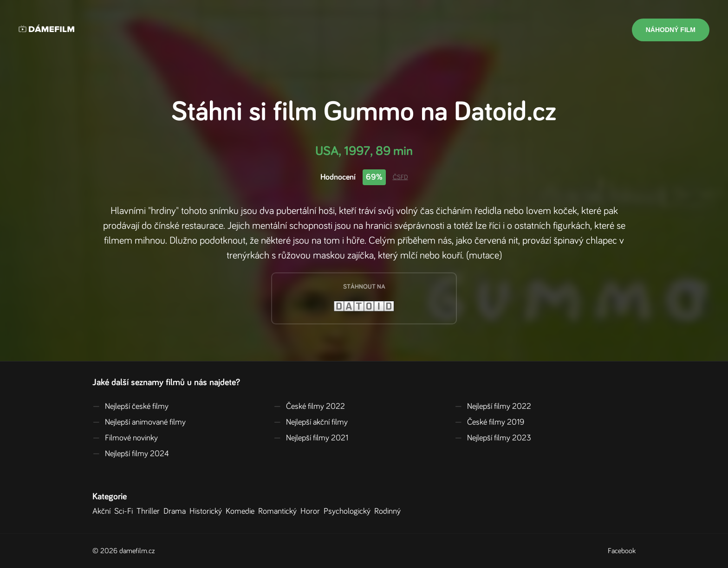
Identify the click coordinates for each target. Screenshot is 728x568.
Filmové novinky (125, 438)
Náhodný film (671, 30)
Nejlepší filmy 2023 (493, 438)
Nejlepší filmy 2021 (311, 438)
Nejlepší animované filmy (139, 422)
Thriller (150, 511)
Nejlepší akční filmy (311, 422)
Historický (208, 511)
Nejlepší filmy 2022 (493, 407)
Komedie (242, 511)
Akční (103, 511)
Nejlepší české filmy (130, 407)
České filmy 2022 (309, 407)
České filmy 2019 (489, 422)
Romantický (279, 511)
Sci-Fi (125, 511)
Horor (312, 511)
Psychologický (349, 511)
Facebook (622, 551)
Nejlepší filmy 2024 (131, 454)
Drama (176, 511)
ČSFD (400, 177)
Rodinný (389, 511)
